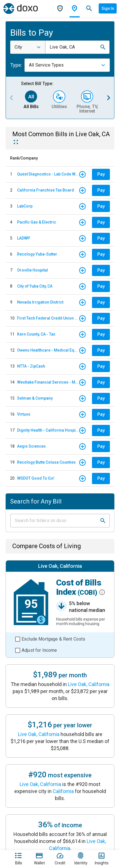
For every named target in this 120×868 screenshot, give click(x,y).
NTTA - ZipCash (31, 366)
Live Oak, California (89, 684)
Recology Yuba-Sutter (37, 254)
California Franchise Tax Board (46, 190)
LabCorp (25, 206)
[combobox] (28, 47)
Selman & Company (35, 398)
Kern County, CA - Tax (36, 334)
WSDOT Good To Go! (36, 478)
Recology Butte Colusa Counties (46, 462)
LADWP (24, 238)
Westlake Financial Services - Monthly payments (48, 382)
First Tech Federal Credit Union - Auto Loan (48, 318)
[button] (103, 47)
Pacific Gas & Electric (37, 222)
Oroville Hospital (33, 270)
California (63, 791)
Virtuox (24, 414)
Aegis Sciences (31, 446)
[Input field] (55, 521)
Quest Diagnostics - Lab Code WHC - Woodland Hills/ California (48, 174)
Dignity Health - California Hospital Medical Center (48, 430)
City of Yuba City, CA (35, 286)
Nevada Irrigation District (40, 302)
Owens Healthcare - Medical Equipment (48, 350)
